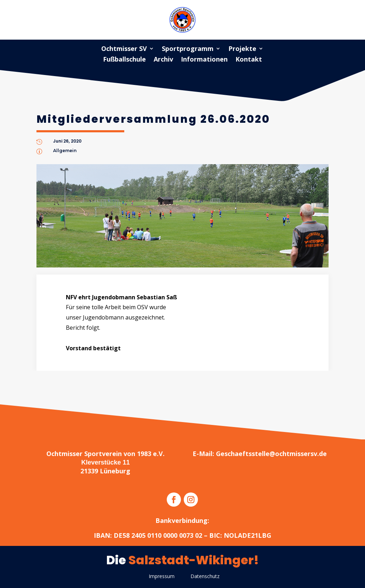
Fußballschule (124, 60)
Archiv (163, 60)
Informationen (204, 60)
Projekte (242, 49)
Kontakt (249, 60)
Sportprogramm (188, 49)
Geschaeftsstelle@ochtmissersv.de (271, 454)
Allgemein (65, 151)
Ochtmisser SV (124, 49)
